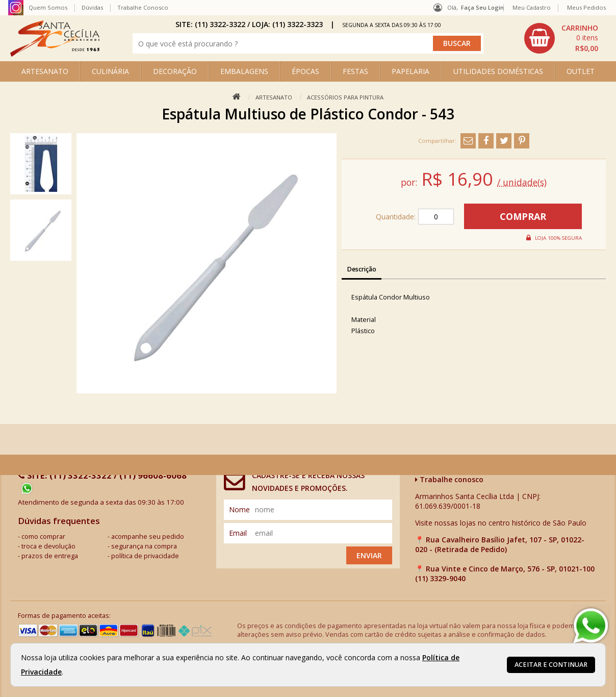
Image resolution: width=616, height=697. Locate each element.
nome (239, 509)
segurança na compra (144, 546)
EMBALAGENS (244, 71)
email (238, 533)
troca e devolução (48, 546)
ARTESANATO (45, 71)
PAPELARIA (410, 71)
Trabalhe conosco (449, 479)
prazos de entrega (50, 556)
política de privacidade (145, 556)
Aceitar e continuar (551, 665)
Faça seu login (482, 7)
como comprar (43, 537)
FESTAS (355, 71)
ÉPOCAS (305, 71)
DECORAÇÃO (175, 71)
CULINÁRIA (110, 71)
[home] (55, 54)
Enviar (369, 555)
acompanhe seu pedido (148, 537)
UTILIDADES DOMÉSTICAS (498, 71)
